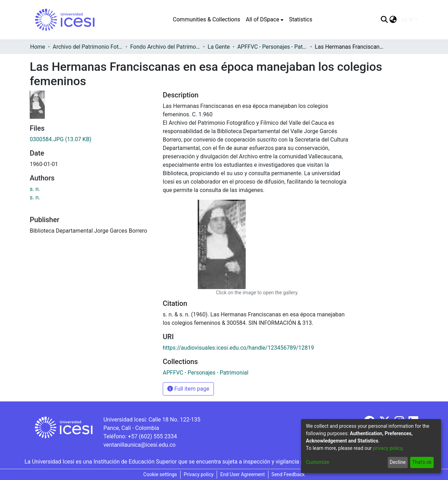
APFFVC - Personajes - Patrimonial (272, 47)
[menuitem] (264, 20)
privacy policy (387, 448)
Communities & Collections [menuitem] (206, 19)
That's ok (422, 462)
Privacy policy (199, 474)
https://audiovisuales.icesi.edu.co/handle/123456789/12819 (238, 348)
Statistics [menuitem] (301, 19)
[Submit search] (384, 20)
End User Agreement (242, 474)
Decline (398, 462)
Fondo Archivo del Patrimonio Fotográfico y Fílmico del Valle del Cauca (165, 47)
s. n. (35, 189)
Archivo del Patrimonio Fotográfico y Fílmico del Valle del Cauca (87, 47)
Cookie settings (160, 474)
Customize (317, 462)
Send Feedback (288, 474)
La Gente (219, 47)
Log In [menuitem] (406, 19)
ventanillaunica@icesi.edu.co (139, 445)
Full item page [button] (188, 389)
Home (38, 47)
